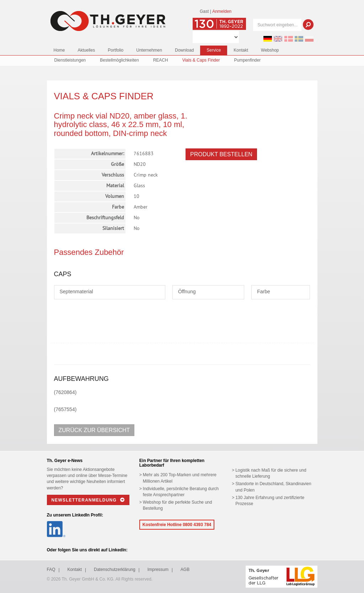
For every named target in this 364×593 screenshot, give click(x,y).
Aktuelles (87, 50)
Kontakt (241, 50)
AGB (185, 570)
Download (184, 50)
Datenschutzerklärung (115, 570)
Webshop (270, 50)
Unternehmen (149, 50)
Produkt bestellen (221, 154)
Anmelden (222, 11)
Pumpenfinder (247, 60)
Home (59, 50)
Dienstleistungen (70, 60)
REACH (161, 60)
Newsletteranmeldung (88, 500)
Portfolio (116, 50)
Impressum (158, 570)
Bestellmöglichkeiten (119, 60)
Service (214, 50)
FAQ (51, 570)
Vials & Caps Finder (201, 60)
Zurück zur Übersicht (94, 430)
